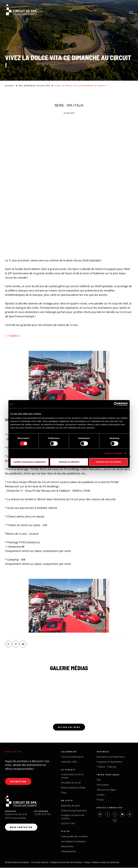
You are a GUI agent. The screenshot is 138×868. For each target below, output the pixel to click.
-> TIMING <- (13, 336)
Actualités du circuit (71, 783)
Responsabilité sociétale (73, 788)
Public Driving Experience (74, 811)
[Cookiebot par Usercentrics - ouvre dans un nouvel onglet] (116, 404)
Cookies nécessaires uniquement (30, 462)
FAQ (99, 780)
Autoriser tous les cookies (108, 462)
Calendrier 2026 (69, 762)
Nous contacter (21, 828)
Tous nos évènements (72, 757)
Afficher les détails (113, 453)
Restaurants (67, 847)
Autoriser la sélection (69, 462)
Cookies (87, 863)
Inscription (18, 782)
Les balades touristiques (73, 842)
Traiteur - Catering (106, 767)
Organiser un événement (109, 762)
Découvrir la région (107, 790)
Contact (101, 795)
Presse (100, 800)
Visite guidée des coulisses (74, 837)
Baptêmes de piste (70, 806)
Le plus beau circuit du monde (72, 776)
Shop (64, 793)
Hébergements (69, 852)
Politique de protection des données (66, 863)
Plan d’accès (103, 785)
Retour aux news (69, 727)
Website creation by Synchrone (106, 863)
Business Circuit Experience (111, 757)
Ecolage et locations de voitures (73, 817)
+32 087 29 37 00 (42, 815)
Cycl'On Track (68, 824)
